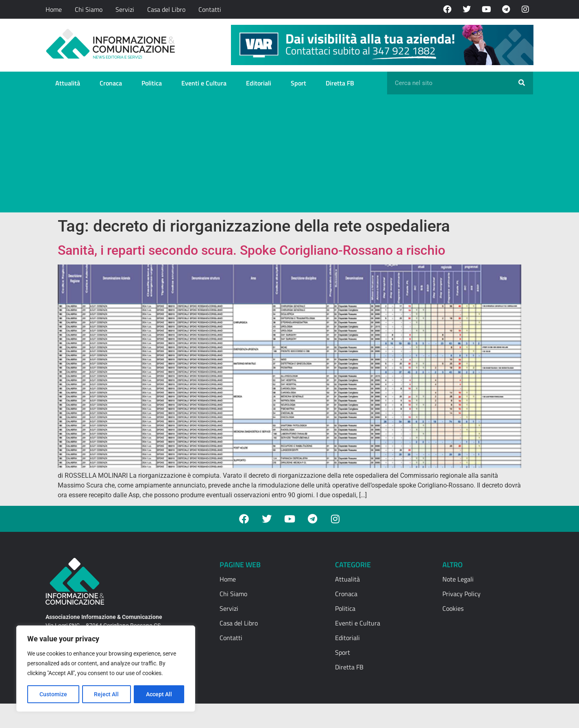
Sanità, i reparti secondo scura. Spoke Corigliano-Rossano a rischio (251, 250)
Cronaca (111, 83)
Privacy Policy (461, 594)
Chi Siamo (89, 9)
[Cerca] (522, 83)
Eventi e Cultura (204, 83)
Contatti (210, 9)
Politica (152, 83)
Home (54, 9)
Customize (53, 694)
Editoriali (259, 83)
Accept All (159, 694)
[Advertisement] (289, 155)
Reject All (107, 694)
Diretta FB (340, 83)
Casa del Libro (166, 9)
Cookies (453, 608)
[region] (106, 669)
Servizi (125, 9)
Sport (298, 83)
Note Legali (458, 579)
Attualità (68, 83)
